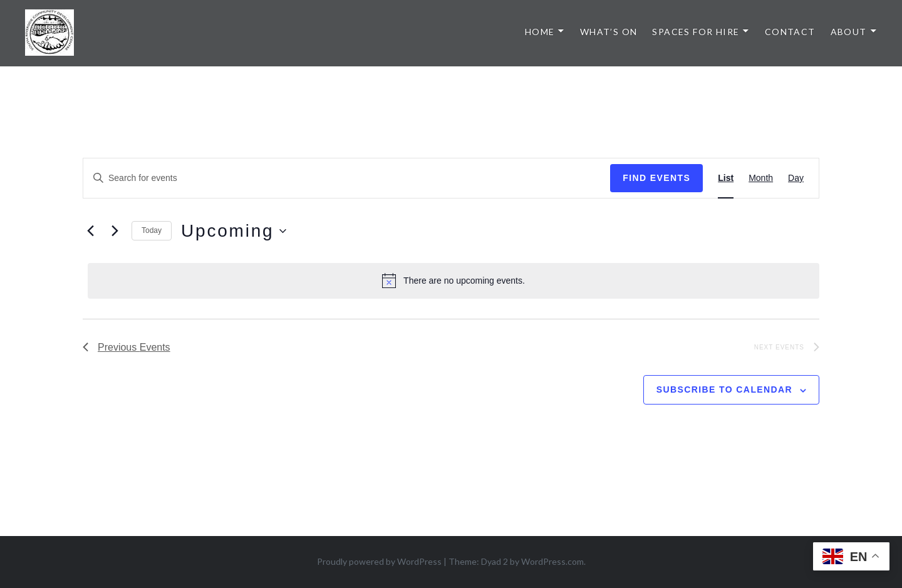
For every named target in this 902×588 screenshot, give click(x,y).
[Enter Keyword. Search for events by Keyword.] (347, 178)
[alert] (454, 281)
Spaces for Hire (696, 32)
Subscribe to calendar (724, 389)
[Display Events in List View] (726, 178)
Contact (790, 32)
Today (152, 230)
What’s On (609, 32)
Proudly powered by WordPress (379, 561)
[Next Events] (115, 231)
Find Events (656, 178)
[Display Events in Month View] (761, 178)
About (849, 32)
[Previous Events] (90, 231)
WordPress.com (552, 561)
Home (540, 32)
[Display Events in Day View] (796, 178)
